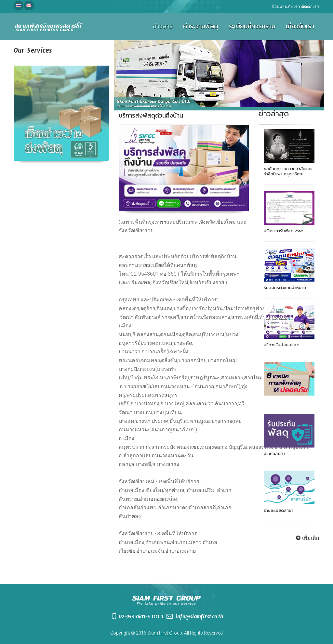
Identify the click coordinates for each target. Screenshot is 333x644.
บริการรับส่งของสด (282, 346)
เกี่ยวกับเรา (300, 28)
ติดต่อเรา (310, 6)
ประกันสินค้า (274, 455)
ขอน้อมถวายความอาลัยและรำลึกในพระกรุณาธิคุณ (288, 172)
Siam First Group (165, 633)
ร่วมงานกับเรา (286, 6)
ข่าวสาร (163, 28)
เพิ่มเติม (307, 538)
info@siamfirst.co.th (194, 618)
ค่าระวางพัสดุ (201, 28)
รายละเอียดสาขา (279, 511)
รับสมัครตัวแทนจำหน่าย (285, 289)
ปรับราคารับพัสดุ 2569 (283, 232)
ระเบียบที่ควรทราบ (252, 28)
